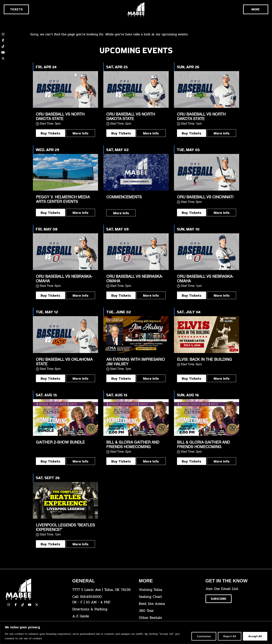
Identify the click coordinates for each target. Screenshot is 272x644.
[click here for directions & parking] (103, 609)
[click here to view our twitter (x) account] (3, 58)
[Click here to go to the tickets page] (16, 9)
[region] (136, 633)
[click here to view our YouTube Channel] (30, 605)
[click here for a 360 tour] (169, 611)
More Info (80, 133)
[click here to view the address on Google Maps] (103, 590)
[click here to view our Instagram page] (9, 605)
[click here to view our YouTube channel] (3, 52)
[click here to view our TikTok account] (3, 46)
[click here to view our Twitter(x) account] (37, 605)
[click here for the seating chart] (169, 597)
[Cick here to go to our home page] (36, 589)
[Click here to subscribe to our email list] (219, 599)
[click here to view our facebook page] (16, 605)
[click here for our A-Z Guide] (103, 616)
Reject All (229, 636)
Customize (203, 636)
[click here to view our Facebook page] (3, 40)
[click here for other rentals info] (169, 618)
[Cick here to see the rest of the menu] (256, 9)
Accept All (255, 636)
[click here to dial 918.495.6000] (103, 600)
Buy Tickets (50, 133)
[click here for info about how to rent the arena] (169, 604)
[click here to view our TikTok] (23, 605)
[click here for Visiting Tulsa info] (169, 590)
